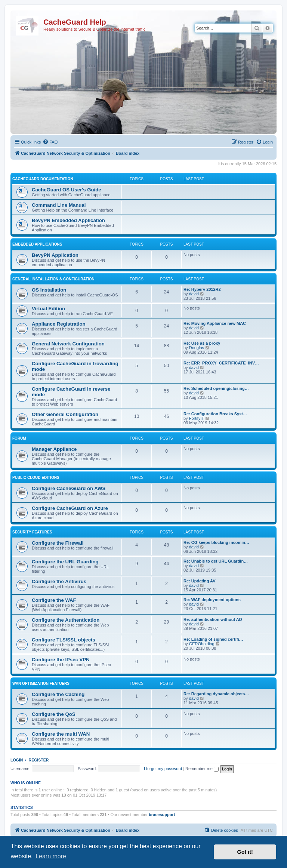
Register (39, 760)
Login (17, 760)
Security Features (32, 532)
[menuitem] (50, 142)
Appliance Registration (59, 324)
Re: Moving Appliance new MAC (215, 323)
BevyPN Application (55, 255)
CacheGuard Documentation (43, 179)
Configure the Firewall (58, 543)
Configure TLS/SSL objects (64, 640)
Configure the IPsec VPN (61, 660)
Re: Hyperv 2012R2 (202, 289)
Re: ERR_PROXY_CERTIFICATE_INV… (221, 363)
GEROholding (202, 644)
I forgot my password (163, 769)
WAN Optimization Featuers (41, 684)
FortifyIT (197, 418)
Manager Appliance (54, 449)
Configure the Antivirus (59, 581)
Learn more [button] (51, 856)
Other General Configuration (65, 414)
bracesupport (162, 815)
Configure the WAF (54, 600)
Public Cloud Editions (36, 478)
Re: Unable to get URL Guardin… (216, 561)
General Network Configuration (68, 344)
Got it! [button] (245, 852)
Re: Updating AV (200, 581)
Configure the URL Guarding (65, 562)
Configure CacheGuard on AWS (69, 488)
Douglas (197, 348)
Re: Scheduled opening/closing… (216, 388)
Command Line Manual (59, 205)
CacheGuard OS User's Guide (67, 190)
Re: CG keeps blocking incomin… (216, 542)
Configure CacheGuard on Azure (70, 508)
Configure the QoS (54, 714)
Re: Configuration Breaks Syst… (215, 414)
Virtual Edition (48, 309)
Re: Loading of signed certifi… (213, 639)
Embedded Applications (37, 244)
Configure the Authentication (66, 620)
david (194, 294)
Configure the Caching (58, 694)
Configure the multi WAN (61, 734)
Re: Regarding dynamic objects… (216, 694)
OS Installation (49, 290)
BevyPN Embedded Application (68, 220)
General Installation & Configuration (53, 279)
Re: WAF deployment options (212, 600)
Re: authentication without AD (213, 619)
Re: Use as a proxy (202, 343)
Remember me (202, 769)
